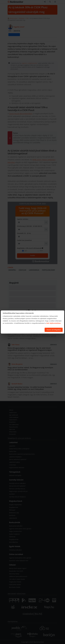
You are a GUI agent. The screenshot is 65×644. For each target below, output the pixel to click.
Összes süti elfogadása (54, 330)
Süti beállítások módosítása (32, 330)
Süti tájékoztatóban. (54, 323)
